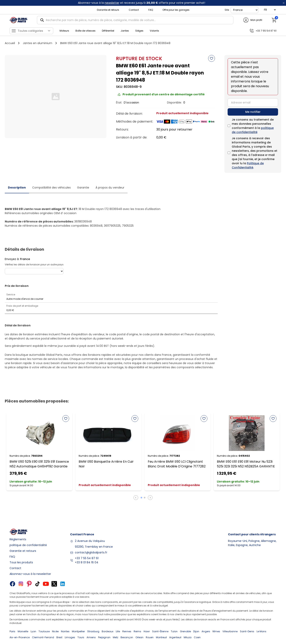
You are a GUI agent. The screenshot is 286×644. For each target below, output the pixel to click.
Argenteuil (175, 637)
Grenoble (185, 631)
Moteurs (64, 31)
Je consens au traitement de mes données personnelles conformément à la (253, 126)
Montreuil (161, 637)
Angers (206, 631)
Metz (115, 637)
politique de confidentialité (253, 130)
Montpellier (78, 631)
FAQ (151, 10)
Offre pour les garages (176, 10)
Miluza (188, 637)
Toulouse (44, 631)
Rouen (150, 637)
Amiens (91, 637)
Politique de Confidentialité (248, 165)
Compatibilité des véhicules (51, 188)
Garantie (83, 188)
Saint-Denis (247, 631)
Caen (197, 637)
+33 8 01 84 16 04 (87, 562)
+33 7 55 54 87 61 (87, 558)
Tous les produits (21, 562)
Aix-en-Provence (20, 637)
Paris (12, 631)
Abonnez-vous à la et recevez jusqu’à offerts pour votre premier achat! (142, 3)
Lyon (33, 631)
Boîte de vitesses (86, 31)
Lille (118, 631)
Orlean (139, 637)
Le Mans (261, 631)
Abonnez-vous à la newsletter (30, 574)
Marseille (23, 631)
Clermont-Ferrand (43, 637)
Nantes (65, 631)
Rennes (127, 631)
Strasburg (93, 631)
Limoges (70, 637)
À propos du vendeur (110, 188)
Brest (59, 637)
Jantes (125, 31)
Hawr (147, 631)
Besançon (127, 637)
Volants (154, 31)
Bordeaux (108, 631)
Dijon (196, 631)
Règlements (18, 539)
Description (17, 188)
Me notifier (253, 112)
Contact (134, 10)
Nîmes (216, 631)
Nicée (55, 631)
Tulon (174, 631)
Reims (137, 631)
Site (227, 10)
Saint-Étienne (160, 631)
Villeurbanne (230, 631)
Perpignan (104, 637)
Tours (81, 637)
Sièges (139, 31)
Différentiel (108, 31)
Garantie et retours (108, 10)
